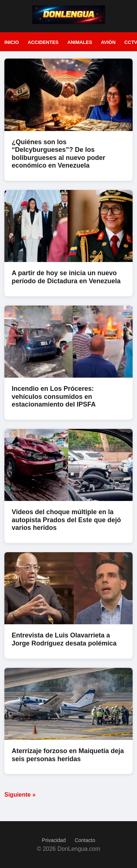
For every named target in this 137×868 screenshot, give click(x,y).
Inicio (12, 42)
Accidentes (43, 42)
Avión (108, 42)
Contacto (85, 840)
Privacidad (54, 840)
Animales (80, 42)
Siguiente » (20, 795)
